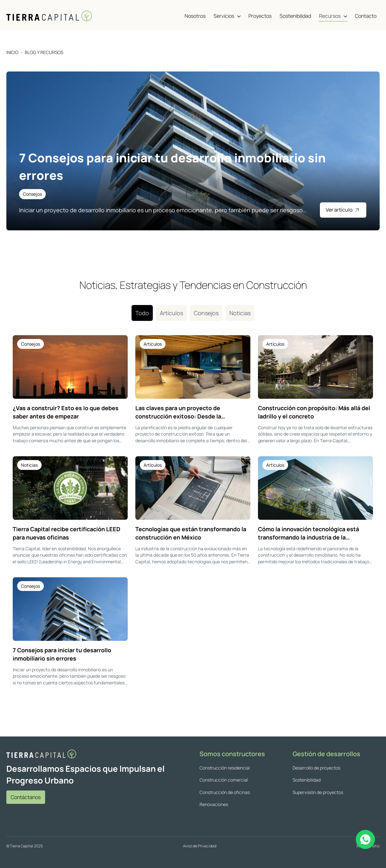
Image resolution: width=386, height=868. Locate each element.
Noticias (240, 313)
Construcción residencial (225, 768)
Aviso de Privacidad (200, 846)
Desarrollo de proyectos (316, 768)
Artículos (171, 313)
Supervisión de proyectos (318, 792)
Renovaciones (214, 804)
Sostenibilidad (307, 780)
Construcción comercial (224, 780)
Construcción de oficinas (225, 792)
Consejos (206, 313)
